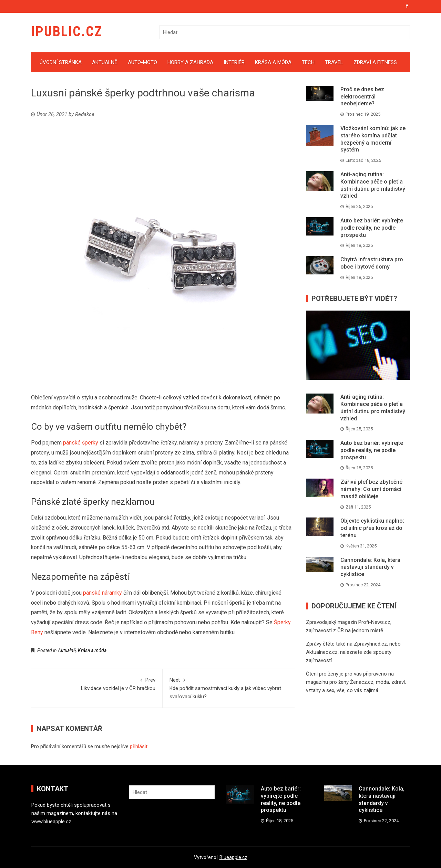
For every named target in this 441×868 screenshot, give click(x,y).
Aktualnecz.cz (322, 652)
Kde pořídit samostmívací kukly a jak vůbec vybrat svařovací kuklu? (228, 688)
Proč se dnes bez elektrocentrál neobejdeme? (362, 97)
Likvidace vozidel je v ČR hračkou (97, 684)
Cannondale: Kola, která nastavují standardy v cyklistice (370, 567)
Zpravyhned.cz (370, 644)
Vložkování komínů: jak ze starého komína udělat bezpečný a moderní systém (373, 139)
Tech (308, 62)
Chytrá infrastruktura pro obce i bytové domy (372, 263)
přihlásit (139, 746)
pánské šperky (81, 443)
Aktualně (105, 62)
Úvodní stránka (61, 62)
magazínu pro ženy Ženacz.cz (340, 682)
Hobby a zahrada (190, 62)
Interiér (234, 62)
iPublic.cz (67, 32)
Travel (334, 62)
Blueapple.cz (233, 857)
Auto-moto (142, 62)
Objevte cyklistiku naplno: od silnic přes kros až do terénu (372, 528)
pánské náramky (102, 593)
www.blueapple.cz (51, 822)
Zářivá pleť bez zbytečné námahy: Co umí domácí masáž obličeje (371, 489)
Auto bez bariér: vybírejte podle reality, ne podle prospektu (372, 228)
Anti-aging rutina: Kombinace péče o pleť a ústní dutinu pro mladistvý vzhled (373, 185)
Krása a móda (273, 62)
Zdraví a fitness (375, 62)
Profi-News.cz (374, 622)
